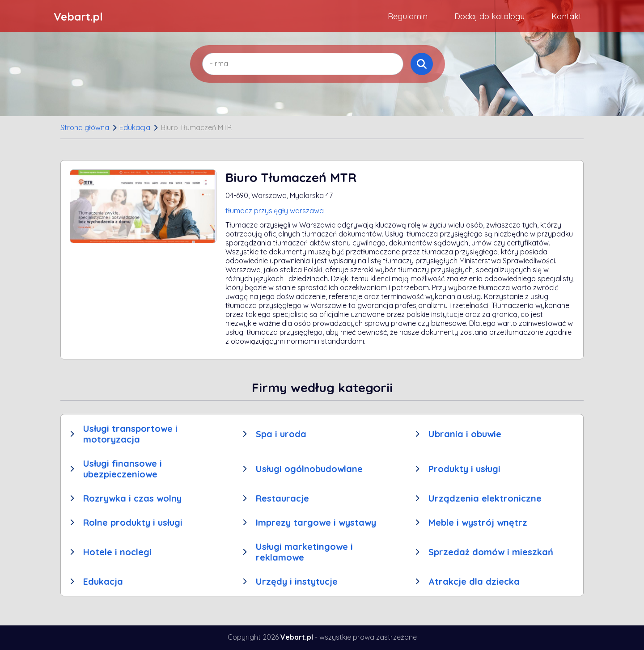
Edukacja (135, 127)
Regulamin (408, 16)
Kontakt (566, 16)
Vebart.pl (78, 17)
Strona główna (85, 127)
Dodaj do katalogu (489, 16)
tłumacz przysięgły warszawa (275, 211)
